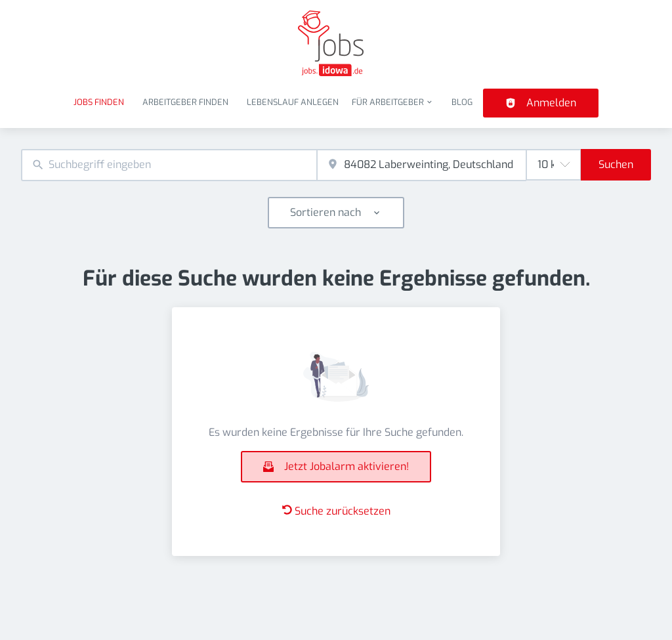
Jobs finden (99, 102)
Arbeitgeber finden (185, 102)
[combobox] (169, 165)
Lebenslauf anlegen (293, 102)
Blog (462, 102)
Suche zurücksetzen (336, 511)
